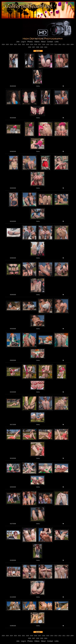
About (43, 42)
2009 (72, 44)
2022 (19, 44)
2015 (48, 44)
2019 (32, 44)
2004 (46, 47)
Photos (30, 42)
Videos (37, 42)
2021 (23, 44)
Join (18, 42)
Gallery (38, 86)
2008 (30, 47)
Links (57, 42)
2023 (15, 44)
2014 (52, 44)
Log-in (23, 42)
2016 (44, 44)
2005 (42, 47)
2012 (60, 44)
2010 (68, 44)
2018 (36, 44)
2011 (64, 44)
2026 (3, 44)
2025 (7, 44)
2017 (40, 44)
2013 (56, 44)
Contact (50, 42)
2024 (11, 44)
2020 (28, 44)
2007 (34, 47)
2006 (38, 47)
